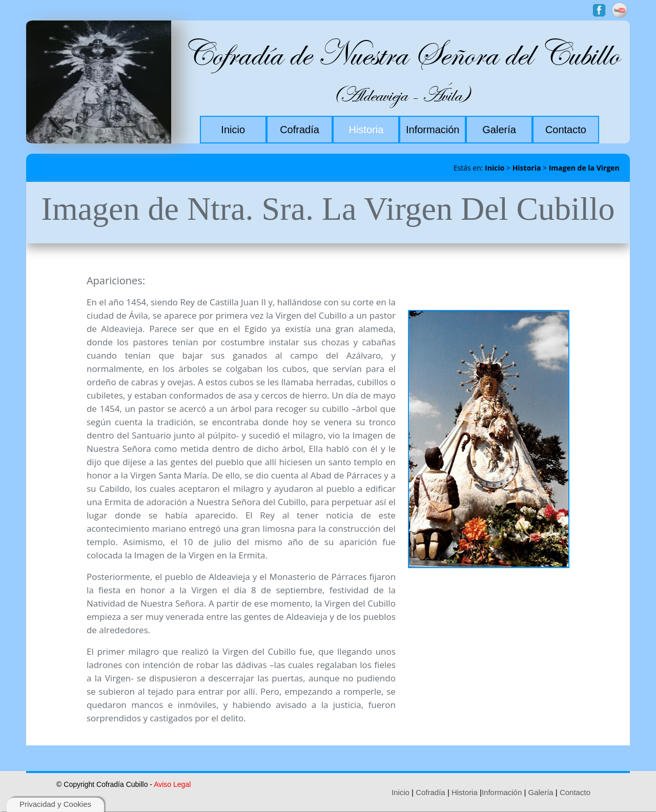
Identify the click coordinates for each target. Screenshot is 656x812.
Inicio (495, 168)
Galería (541, 792)
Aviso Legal (172, 784)
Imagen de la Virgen (584, 168)
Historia (527, 168)
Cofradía (430, 792)
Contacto (575, 792)
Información (502, 792)
